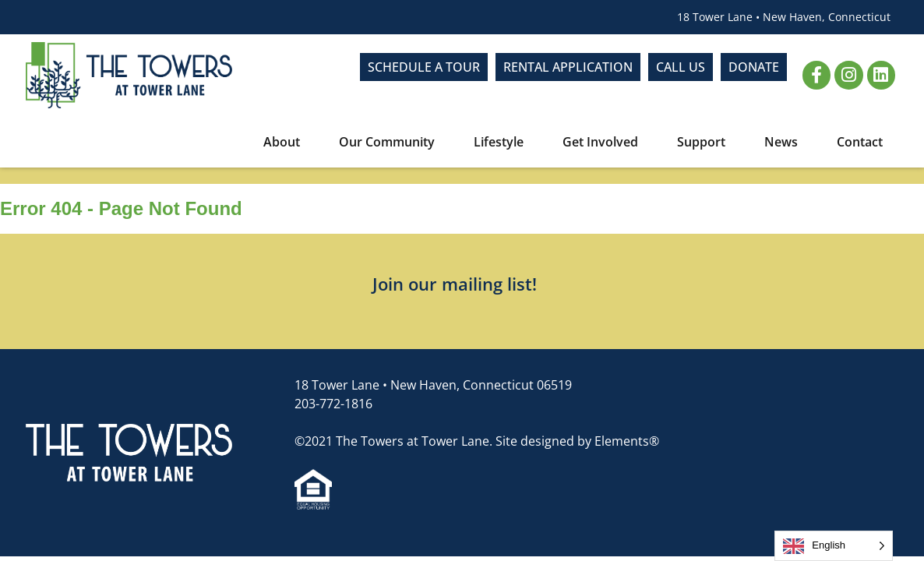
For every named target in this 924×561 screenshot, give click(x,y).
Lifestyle (503, 142)
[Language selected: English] (834, 546)
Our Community (391, 142)
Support (705, 142)
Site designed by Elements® (577, 441)
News (785, 142)
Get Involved (604, 142)
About (286, 142)
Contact (860, 142)
